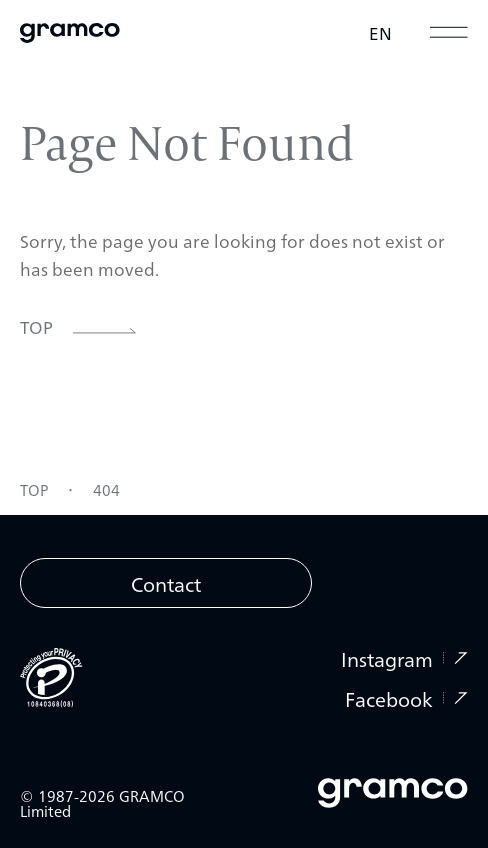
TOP (34, 491)
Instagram (404, 658)
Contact (166, 583)
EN (381, 32)
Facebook (406, 698)
